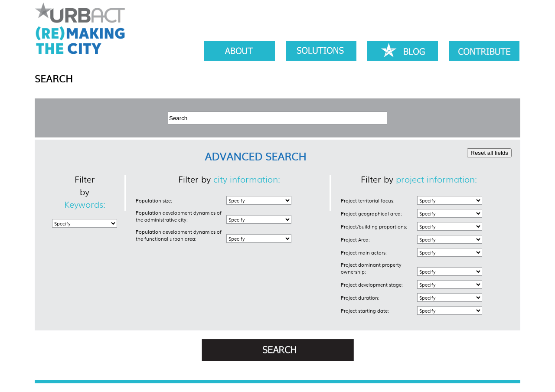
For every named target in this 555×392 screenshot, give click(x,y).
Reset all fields (489, 153)
